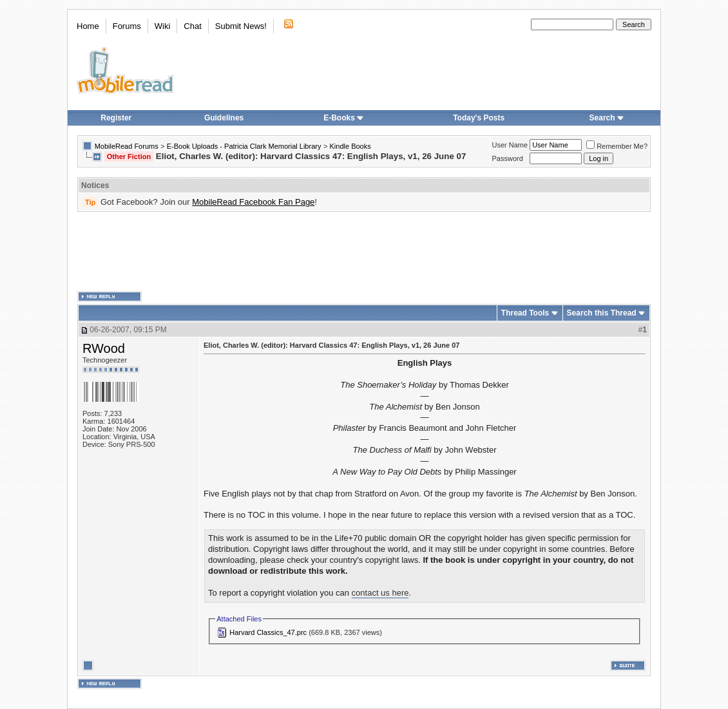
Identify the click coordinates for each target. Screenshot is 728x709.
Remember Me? (617, 146)
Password (508, 158)
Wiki (163, 26)
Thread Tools (525, 313)
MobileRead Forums (127, 146)
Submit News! (241, 26)
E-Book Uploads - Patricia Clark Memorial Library (244, 146)
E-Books (344, 118)
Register (116, 118)
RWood (104, 348)
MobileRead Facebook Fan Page (253, 202)
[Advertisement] (364, 252)
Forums (127, 26)
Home (88, 26)
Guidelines (224, 118)
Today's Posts (479, 118)
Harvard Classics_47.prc (268, 632)
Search (607, 118)
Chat (192, 26)
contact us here (380, 593)
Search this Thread (602, 313)
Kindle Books (350, 146)
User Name (510, 145)
